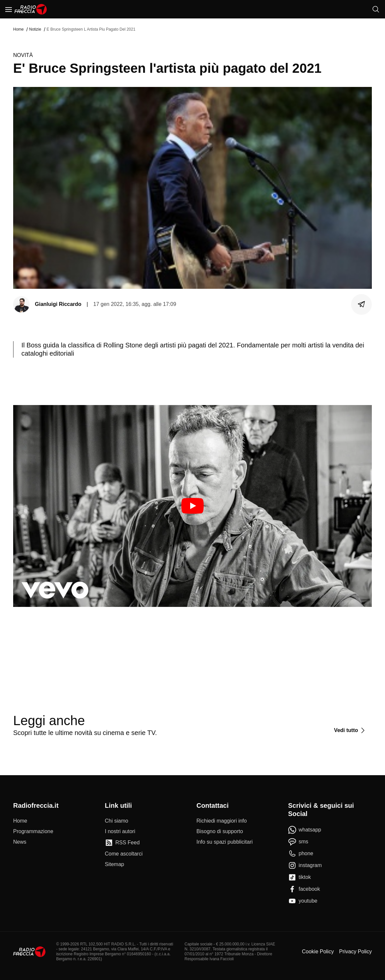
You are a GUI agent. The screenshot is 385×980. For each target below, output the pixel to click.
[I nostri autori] (120, 831)
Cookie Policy (318, 952)
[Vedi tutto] (350, 730)
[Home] (31, 9)
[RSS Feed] (122, 843)
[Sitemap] (115, 864)
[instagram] (305, 865)
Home (18, 29)
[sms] (298, 842)
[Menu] (9, 9)
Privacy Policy (355, 952)
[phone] (301, 854)
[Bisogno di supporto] (220, 831)
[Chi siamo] (117, 821)
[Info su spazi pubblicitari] (225, 842)
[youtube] (303, 901)
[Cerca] (376, 9)
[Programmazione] (33, 831)
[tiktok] (300, 877)
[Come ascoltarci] (124, 854)
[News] (20, 842)
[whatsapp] (305, 830)
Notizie (35, 29)
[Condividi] (362, 304)
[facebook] (304, 889)
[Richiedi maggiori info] (222, 821)
